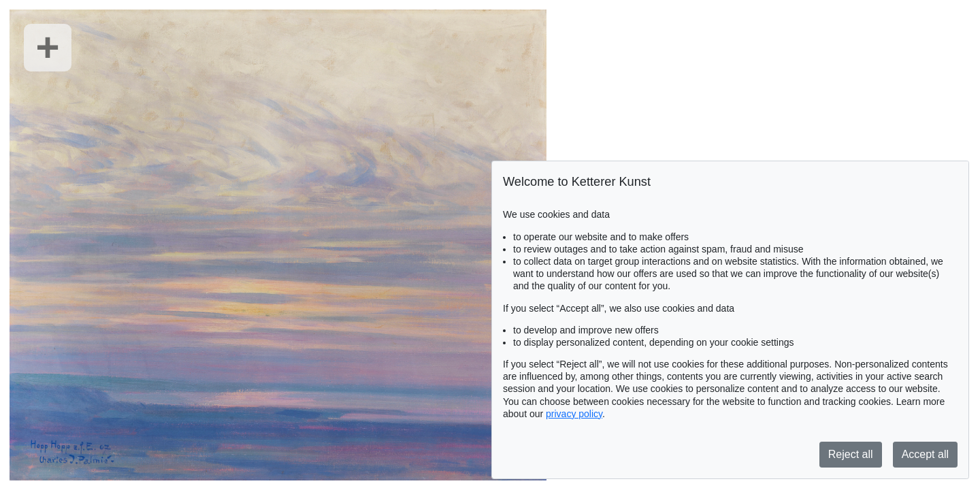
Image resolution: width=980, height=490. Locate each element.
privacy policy (574, 414)
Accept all (925, 454)
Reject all (851, 454)
